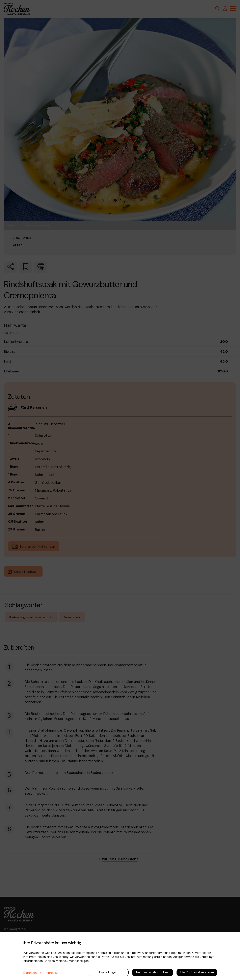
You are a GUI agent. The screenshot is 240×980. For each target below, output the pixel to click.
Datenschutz (32, 973)
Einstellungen (108, 972)
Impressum (53, 973)
